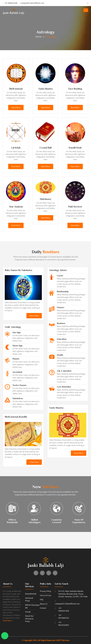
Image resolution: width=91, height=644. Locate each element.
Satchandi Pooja (29, 599)
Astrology (51, 37)
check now (34, 462)
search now (34, 316)
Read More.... (8, 621)
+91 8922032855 (62, 624)
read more (16, 107)
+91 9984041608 (10, 3)
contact (43, 608)
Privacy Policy (46, 591)
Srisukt (28, 612)
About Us (44, 604)
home (38, 37)
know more (79, 453)
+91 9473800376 (62, 616)
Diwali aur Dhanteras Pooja (29, 619)
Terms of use (45, 595)
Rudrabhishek (31, 594)
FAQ (42, 600)
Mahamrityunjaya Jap (31, 606)
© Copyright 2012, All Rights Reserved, (39, 640)
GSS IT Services (63, 640)
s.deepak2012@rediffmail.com (32, 3)
